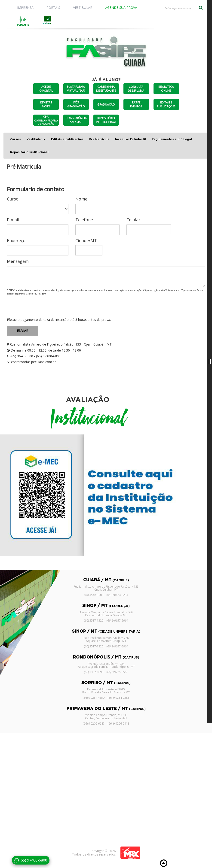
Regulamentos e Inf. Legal (172, 139)
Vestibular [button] (36, 139)
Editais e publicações (67, 139)
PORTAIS (53, 8)
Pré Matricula (99, 139)
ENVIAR (23, 331)
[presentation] (42, 307)
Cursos (15, 139)
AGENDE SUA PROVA (121, 8)
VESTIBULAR (83, 8)
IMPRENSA (25, 8)
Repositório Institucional (29, 152)
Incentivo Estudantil (131, 139)
